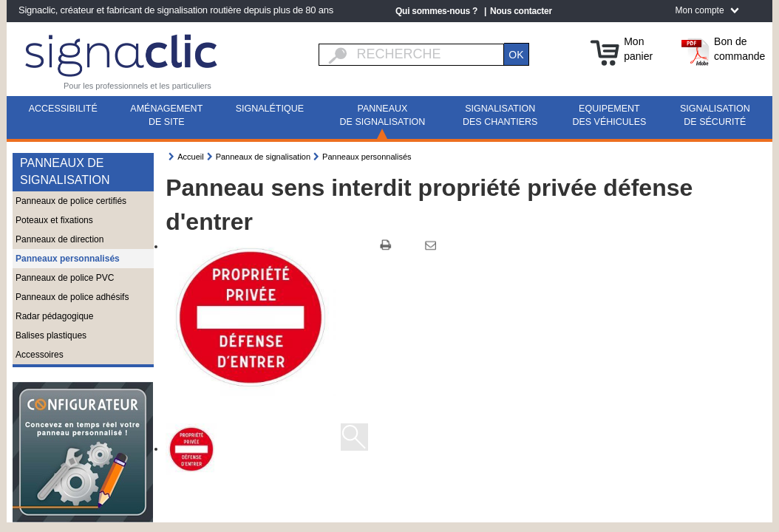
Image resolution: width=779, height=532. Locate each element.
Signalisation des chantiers (500, 115)
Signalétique (270, 109)
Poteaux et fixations (54, 220)
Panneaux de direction (59, 239)
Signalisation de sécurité (715, 115)
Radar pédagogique (54, 316)
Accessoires (40, 355)
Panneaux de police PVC (65, 278)
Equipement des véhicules (609, 115)
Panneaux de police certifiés (71, 201)
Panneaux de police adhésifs (72, 297)
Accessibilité (63, 109)
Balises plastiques (51, 335)
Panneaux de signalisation (383, 115)
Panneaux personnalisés (68, 259)
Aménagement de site (166, 115)
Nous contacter (521, 11)
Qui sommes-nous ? (436, 11)
